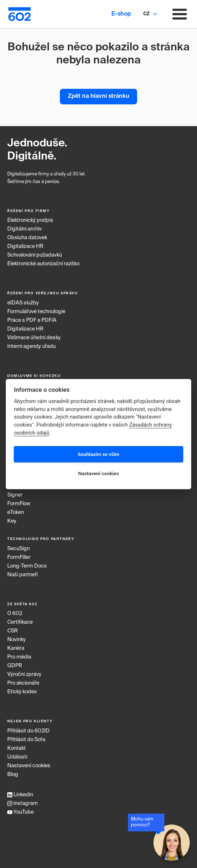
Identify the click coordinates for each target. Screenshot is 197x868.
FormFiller (19, 557)
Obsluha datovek (27, 238)
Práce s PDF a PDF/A (32, 320)
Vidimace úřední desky (34, 338)
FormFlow (19, 504)
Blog (13, 774)
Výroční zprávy (24, 674)
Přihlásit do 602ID (28, 731)
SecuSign (19, 549)
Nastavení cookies (29, 766)
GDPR (15, 666)
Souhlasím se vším (98, 454)
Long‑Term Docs (27, 566)
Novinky (17, 640)
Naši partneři (22, 575)
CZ (146, 14)
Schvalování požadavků (35, 255)
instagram (22, 803)
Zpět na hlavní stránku (98, 96)
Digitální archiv (24, 229)
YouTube (20, 812)
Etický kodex (22, 692)
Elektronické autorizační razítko (43, 264)
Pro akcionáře (23, 683)
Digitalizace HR (25, 246)
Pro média (19, 657)
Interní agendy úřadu (32, 346)
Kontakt (17, 748)
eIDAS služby (23, 303)
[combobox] (146, 14)
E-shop (121, 14)
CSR (13, 631)
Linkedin (20, 795)
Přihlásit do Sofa (26, 740)
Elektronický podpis (30, 220)
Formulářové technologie (36, 312)
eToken (16, 512)
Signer (15, 495)
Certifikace (20, 622)
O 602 (15, 614)
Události (17, 757)
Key (12, 521)
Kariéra (16, 648)
